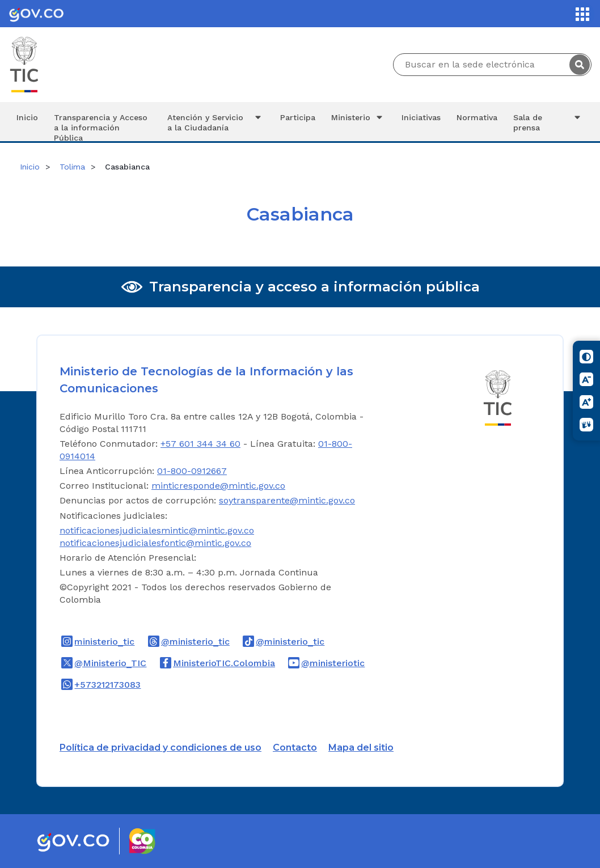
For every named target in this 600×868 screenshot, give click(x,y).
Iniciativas (421, 117)
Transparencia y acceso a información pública (314, 287)
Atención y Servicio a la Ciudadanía (216, 122)
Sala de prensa (548, 122)
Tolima (72, 167)
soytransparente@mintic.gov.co (287, 500)
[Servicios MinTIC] (582, 14)
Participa (298, 117)
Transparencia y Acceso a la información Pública (101, 127)
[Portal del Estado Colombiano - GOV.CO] (36, 14)
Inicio (27, 117)
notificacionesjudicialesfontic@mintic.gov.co (155, 543)
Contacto (295, 748)
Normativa (477, 117)
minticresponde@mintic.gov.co (218, 486)
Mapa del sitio (361, 748)
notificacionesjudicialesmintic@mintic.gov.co (157, 530)
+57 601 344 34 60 (200, 444)
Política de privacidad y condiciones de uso (160, 748)
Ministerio (358, 117)
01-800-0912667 (192, 471)
